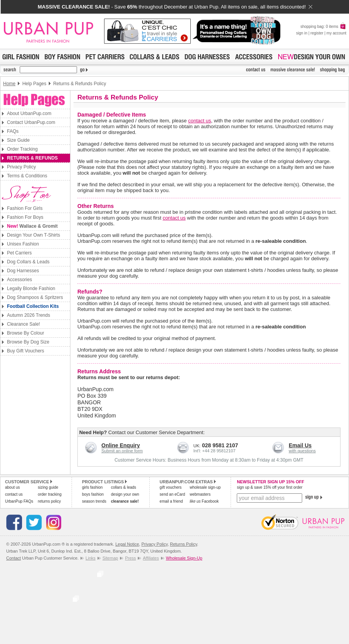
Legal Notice (127, 544)
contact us (199, 121)
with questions (302, 451)
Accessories (20, 280)
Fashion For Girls (25, 208)
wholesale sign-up (205, 487)
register (317, 33)
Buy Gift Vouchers (26, 351)
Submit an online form (122, 451)
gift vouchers (171, 487)
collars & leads (124, 487)
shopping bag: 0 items (323, 27)
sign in (302, 33)
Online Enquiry (121, 445)
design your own (125, 494)
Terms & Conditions (27, 176)
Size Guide (18, 140)
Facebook (204, 501)
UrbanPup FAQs (19, 501)
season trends (94, 501)
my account (336, 33)
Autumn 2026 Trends (28, 315)
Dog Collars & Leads (28, 262)
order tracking (50, 494)
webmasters (200, 494)
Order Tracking (22, 149)
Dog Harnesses (23, 271)
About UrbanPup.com (29, 113)
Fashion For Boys (25, 217)
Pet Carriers (19, 253)
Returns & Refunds (32, 158)
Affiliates (151, 558)
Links (91, 558)
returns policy (49, 501)
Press (130, 558)
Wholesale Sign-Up (184, 558)
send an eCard (173, 494)
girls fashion (92, 487)
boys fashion (93, 494)
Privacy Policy (21, 167)
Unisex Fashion (23, 244)
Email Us (300, 445)
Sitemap (110, 558)
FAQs (13, 131)
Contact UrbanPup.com (31, 122)
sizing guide (48, 487)
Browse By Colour (26, 333)
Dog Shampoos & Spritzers (35, 297)
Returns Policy (183, 544)
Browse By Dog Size (28, 342)
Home (9, 84)
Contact (14, 558)
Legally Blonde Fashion (31, 289)
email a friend (171, 501)
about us (12, 487)
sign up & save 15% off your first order (269, 487)
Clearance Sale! (23, 324)
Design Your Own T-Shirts (33, 235)
